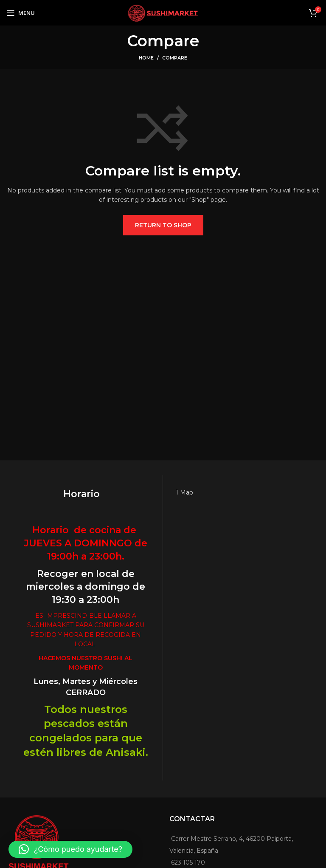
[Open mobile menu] (21, 13)
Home (146, 58)
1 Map (184, 492)
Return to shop (163, 225)
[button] (70, 849)
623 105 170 (188, 862)
